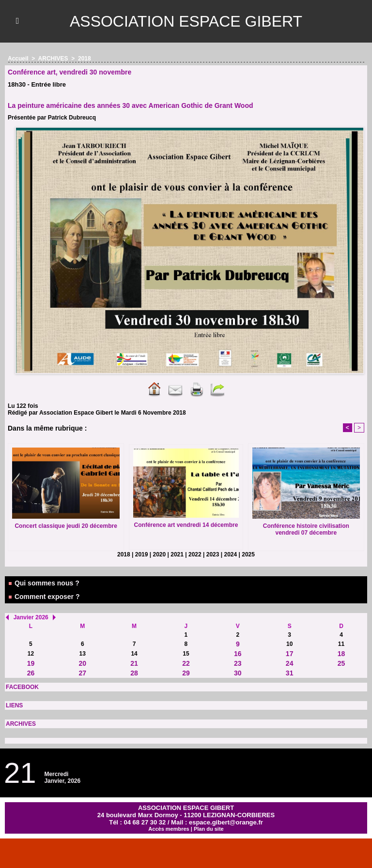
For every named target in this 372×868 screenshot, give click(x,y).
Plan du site (209, 829)
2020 (160, 554)
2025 (248, 554)
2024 (231, 554)
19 (31, 663)
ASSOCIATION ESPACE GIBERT (186, 21)
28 (134, 673)
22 (186, 663)
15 (186, 654)
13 (83, 654)
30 (238, 673)
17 (290, 654)
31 (290, 673)
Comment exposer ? (44, 597)
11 (341, 644)
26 (31, 673)
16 (238, 654)
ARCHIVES (21, 724)
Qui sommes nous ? (44, 583)
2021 (177, 554)
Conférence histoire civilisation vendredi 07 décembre (306, 529)
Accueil (18, 59)
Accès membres (169, 829)
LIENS (14, 705)
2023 (213, 554)
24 (290, 663)
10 (289, 644)
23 (238, 663)
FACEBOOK (22, 687)
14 (134, 654)
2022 (195, 554)
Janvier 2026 (31, 617)
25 (341, 663)
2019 (142, 554)
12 (31, 654)
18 (341, 654)
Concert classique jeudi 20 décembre (66, 526)
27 (82, 673)
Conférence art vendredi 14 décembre (186, 525)
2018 (85, 59)
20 (82, 663)
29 (186, 673)
